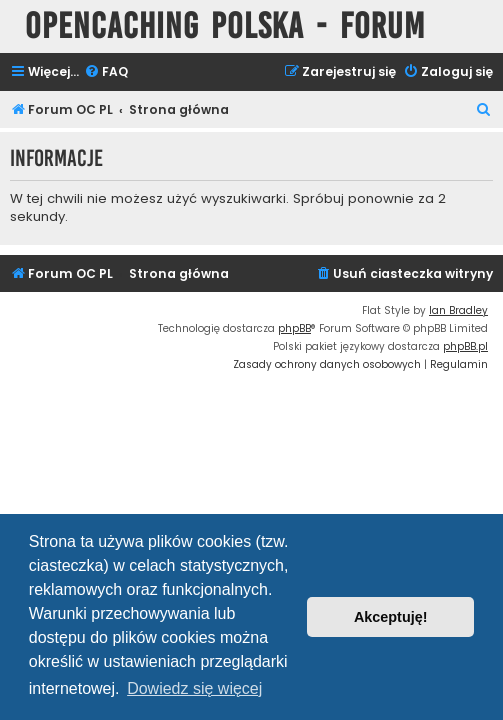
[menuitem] (106, 72)
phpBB (294, 328)
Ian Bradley (458, 310)
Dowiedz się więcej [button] (194, 688)
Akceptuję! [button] (391, 617)
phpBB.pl (465, 346)
